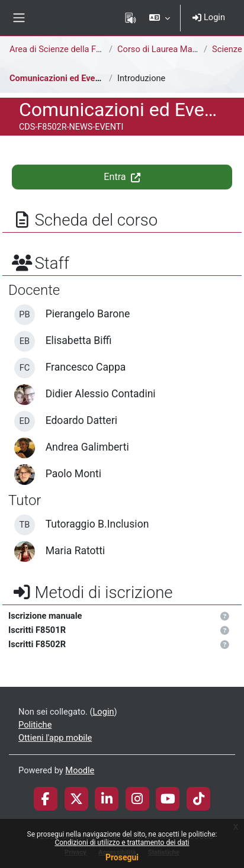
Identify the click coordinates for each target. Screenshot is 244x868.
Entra (122, 177)
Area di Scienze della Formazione (73, 49)
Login (209, 17)
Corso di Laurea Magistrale (169, 49)
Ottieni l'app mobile (55, 738)
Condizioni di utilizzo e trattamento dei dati (122, 843)
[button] (160, 18)
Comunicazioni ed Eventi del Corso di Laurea (96, 78)
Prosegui (122, 857)
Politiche (35, 725)
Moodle (80, 770)
